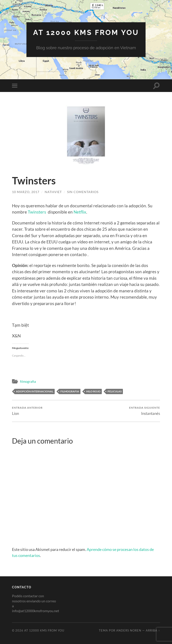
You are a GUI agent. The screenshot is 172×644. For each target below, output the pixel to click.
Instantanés (145, 411)
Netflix (80, 212)
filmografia (28, 381)
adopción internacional (35, 391)
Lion (27, 411)
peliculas (115, 391)
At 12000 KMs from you (86, 32)
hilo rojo (93, 391)
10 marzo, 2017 (26, 192)
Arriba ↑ (153, 630)
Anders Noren (129, 630)
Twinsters (37, 212)
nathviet (53, 192)
